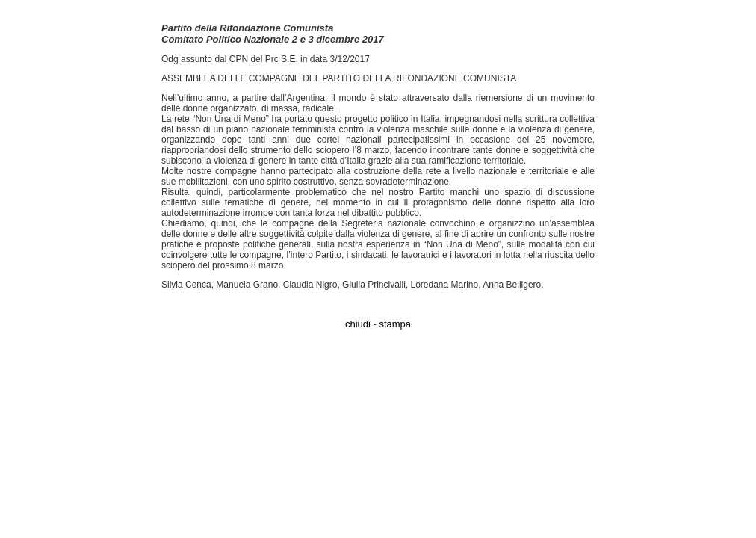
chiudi (358, 324)
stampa (395, 324)
